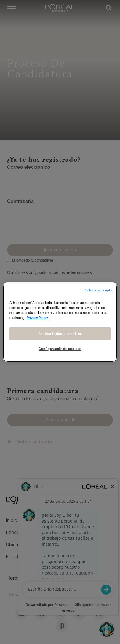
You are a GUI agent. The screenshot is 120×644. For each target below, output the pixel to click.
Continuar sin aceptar (98, 290)
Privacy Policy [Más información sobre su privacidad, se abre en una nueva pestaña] (37, 318)
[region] (60, 322)
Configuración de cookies (60, 349)
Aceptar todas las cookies (60, 334)
